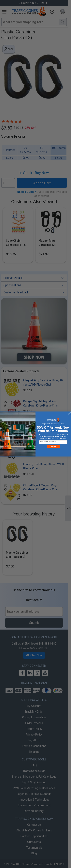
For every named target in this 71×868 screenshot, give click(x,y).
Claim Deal (53, 448)
